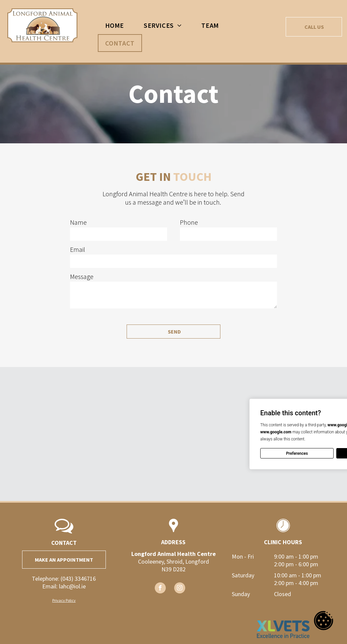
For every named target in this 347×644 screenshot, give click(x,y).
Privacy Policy (64, 600)
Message (82, 276)
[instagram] (180, 589)
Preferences (297, 453)
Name (78, 222)
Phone (189, 222)
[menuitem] (117, 25)
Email (78, 249)
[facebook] (160, 589)
